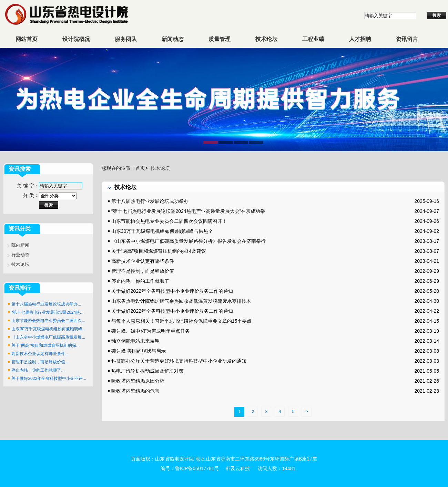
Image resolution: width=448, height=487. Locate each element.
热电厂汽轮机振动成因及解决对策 (147, 371)
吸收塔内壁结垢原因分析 (138, 381)
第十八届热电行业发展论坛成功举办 (150, 201)
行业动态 (20, 255)
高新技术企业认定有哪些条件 (143, 261)
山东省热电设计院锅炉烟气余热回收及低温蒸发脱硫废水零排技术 (181, 301)
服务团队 (126, 39)
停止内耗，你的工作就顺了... (38, 370)
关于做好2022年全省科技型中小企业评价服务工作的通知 (172, 291)
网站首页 (27, 39)
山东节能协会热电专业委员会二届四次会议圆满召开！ (169, 221)
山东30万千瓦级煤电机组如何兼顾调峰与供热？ (162, 231)
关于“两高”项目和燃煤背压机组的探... (45, 345)
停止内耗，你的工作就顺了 (140, 281)
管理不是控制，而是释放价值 (143, 271)
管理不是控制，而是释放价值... (40, 362)
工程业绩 (313, 39)
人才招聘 (360, 39)
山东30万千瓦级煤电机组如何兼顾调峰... (48, 329)
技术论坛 (266, 39)
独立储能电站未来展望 (135, 341)
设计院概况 (76, 39)
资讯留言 (407, 39)
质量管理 (220, 39)
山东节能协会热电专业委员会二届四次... (48, 321)
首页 (140, 168)
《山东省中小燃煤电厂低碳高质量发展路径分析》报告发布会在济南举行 (189, 241)
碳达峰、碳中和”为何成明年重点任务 (151, 331)
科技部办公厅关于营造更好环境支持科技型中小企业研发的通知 (179, 361)
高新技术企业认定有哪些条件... (40, 354)
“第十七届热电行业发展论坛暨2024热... (47, 312)
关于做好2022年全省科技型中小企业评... (49, 379)
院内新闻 (20, 245)
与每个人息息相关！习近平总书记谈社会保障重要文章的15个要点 (182, 321)
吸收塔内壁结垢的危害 (135, 391)
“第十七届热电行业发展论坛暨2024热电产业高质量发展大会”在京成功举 (188, 211)
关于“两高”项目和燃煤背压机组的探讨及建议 (159, 251)
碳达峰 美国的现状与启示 (139, 351)
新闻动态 (173, 39)
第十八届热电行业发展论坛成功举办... (46, 304)
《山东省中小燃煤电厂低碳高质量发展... (48, 337)
